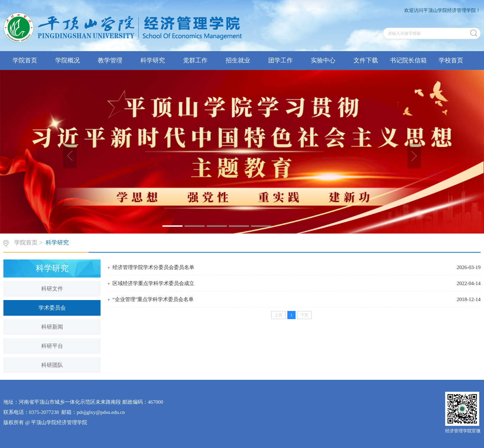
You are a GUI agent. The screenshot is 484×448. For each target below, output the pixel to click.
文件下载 (366, 60)
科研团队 (52, 365)
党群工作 (195, 60)
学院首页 (25, 60)
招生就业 (238, 60)
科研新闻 (52, 327)
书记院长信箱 (408, 60)
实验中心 (323, 60)
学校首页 (451, 60)
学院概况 (67, 60)
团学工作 (281, 60)
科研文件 (52, 289)
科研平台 (52, 346)
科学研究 (153, 60)
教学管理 (110, 60)
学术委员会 (52, 308)
